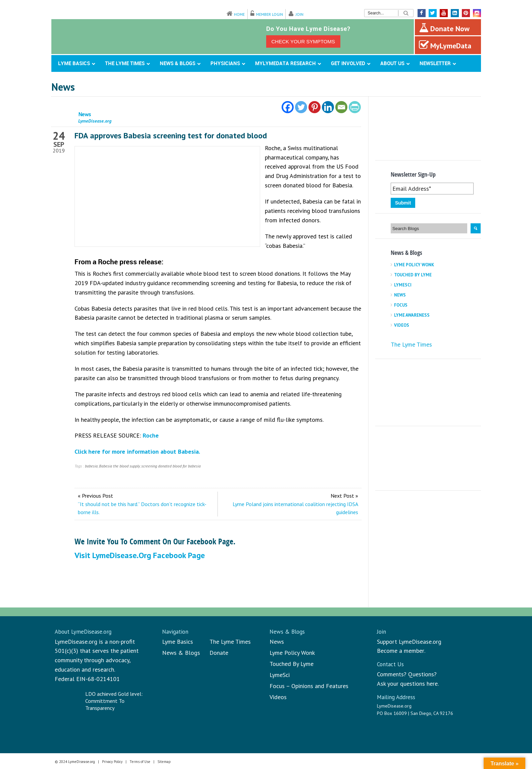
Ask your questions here (407, 684)
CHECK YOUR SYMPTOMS (303, 41)
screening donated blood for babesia (171, 466)
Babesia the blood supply (119, 466)
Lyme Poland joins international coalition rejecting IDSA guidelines (295, 508)
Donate (219, 653)
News (400, 295)
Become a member (401, 651)
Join (300, 14)
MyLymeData (445, 45)
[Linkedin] (328, 107)
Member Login (270, 14)
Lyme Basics (178, 642)
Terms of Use (140, 762)
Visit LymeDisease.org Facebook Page (140, 555)
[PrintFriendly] (355, 107)
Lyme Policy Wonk (414, 265)
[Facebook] (288, 107)
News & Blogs (181, 653)
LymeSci (403, 285)
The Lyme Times (411, 344)
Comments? (392, 674)
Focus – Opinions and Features (309, 686)
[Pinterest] (315, 107)
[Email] (341, 107)
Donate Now (444, 28)
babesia (91, 466)
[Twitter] (301, 107)
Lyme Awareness (412, 315)
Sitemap (164, 762)
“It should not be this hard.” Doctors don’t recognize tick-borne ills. (142, 508)
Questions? (422, 674)
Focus (401, 305)
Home (239, 14)
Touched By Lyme (413, 275)
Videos (402, 325)
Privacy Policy (112, 762)
